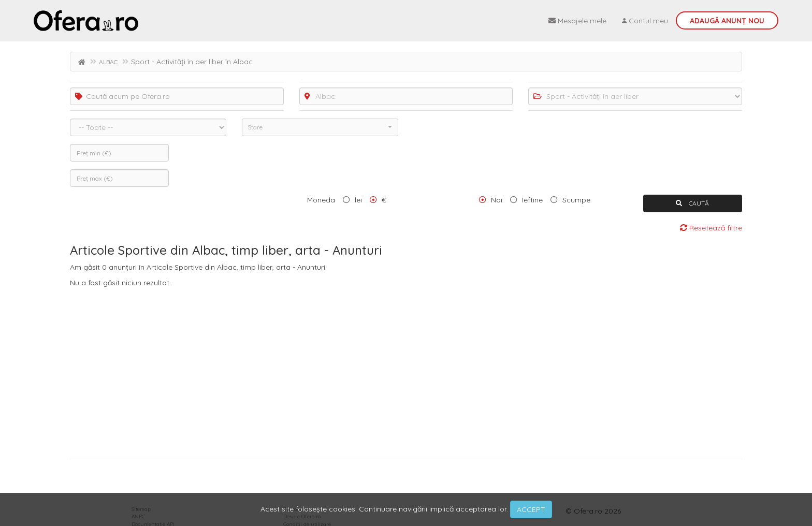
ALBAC (108, 62)
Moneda (321, 200)
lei (358, 200)
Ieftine (532, 200)
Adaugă (727, 21)
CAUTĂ (692, 203)
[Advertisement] (406, 371)
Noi (497, 200)
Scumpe (576, 200)
